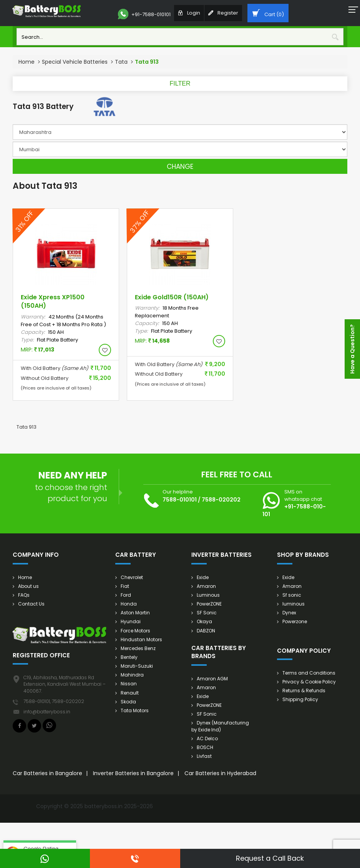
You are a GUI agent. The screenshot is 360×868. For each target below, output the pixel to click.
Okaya (204, 621)
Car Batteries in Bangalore (47, 773)
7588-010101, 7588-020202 (54, 701)
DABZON (206, 631)
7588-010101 (180, 500)
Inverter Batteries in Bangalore (133, 773)
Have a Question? (352, 349)
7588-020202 (221, 500)
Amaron (206, 586)
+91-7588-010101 (144, 14)
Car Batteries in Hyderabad (220, 773)
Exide (203, 577)
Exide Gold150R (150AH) (172, 297)
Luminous (208, 595)
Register (223, 13)
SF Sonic (207, 613)
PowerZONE (209, 604)
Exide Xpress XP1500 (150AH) (53, 302)
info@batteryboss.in (47, 712)
